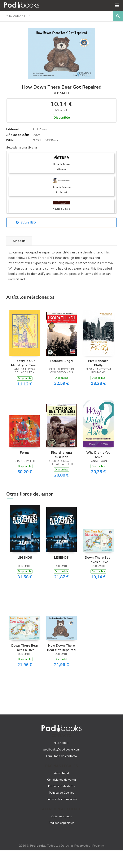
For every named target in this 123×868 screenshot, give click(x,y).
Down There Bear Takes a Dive (98, 560)
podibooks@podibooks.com (61, 750)
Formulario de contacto (61, 756)
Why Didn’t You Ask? (98, 455)
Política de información (62, 799)
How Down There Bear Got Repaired (61, 648)
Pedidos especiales (62, 823)
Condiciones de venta (61, 780)
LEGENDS (25, 558)
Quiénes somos (62, 816)
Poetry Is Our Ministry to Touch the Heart (25, 363)
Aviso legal (61, 773)
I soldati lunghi (61, 361)
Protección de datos (61, 786)
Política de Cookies (62, 793)
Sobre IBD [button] (26, 222)
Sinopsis (19, 241)
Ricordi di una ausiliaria (61, 455)
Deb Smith (61, 93)
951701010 (62, 743)
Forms (25, 453)
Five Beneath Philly (98, 363)
